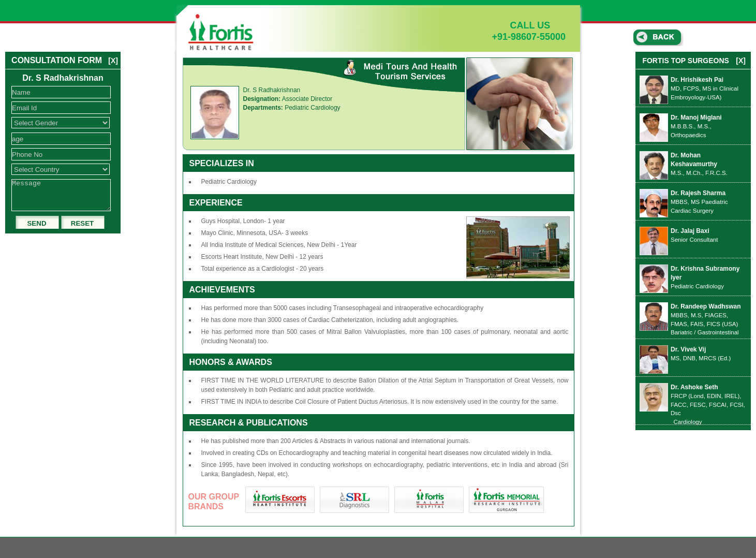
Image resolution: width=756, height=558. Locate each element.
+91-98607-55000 (529, 37)
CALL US (521, 25)
